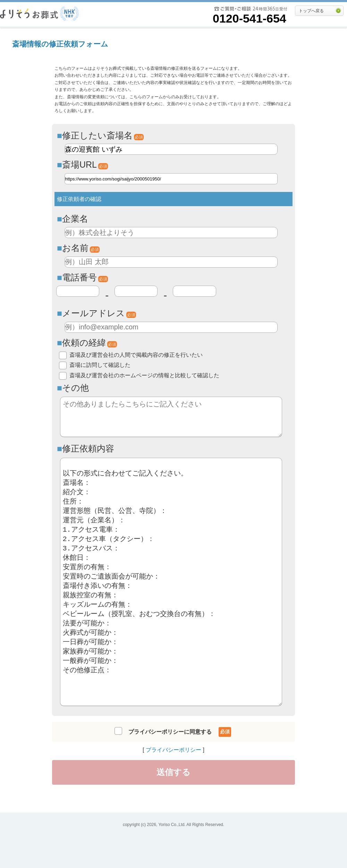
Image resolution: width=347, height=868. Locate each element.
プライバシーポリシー (173, 750)
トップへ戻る (311, 11)
